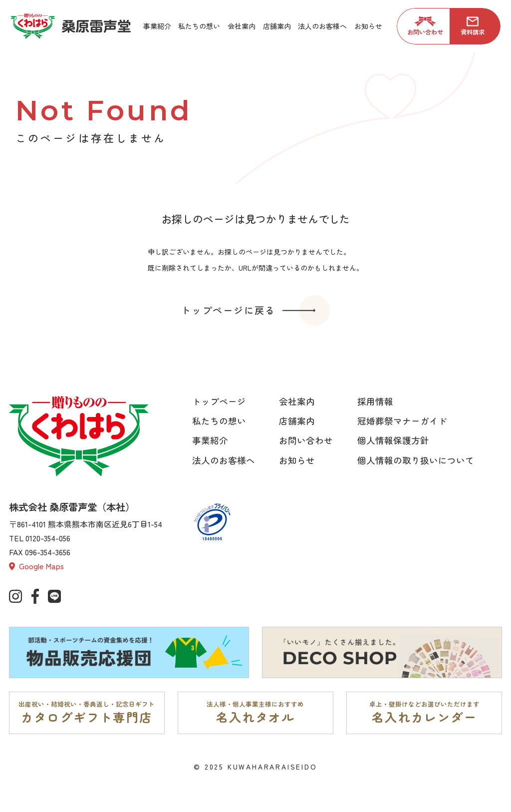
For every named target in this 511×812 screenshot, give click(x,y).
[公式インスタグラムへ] (15, 596)
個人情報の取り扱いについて (416, 460)
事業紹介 (210, 440)
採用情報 (375, 401)
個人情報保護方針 (393, 440)
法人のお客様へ (224, 460)
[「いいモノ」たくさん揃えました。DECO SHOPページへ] (382, 652)
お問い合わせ (306, 440)
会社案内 (297, 401)
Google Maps (36, 566)
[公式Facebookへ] (35, 596)
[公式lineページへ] (54, 596)
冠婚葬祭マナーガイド (402, 421)
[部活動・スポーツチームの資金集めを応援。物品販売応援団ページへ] (129, 652)
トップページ (219, 401)
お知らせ (297, 460)
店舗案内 (297, 421)
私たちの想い (219, 421)
